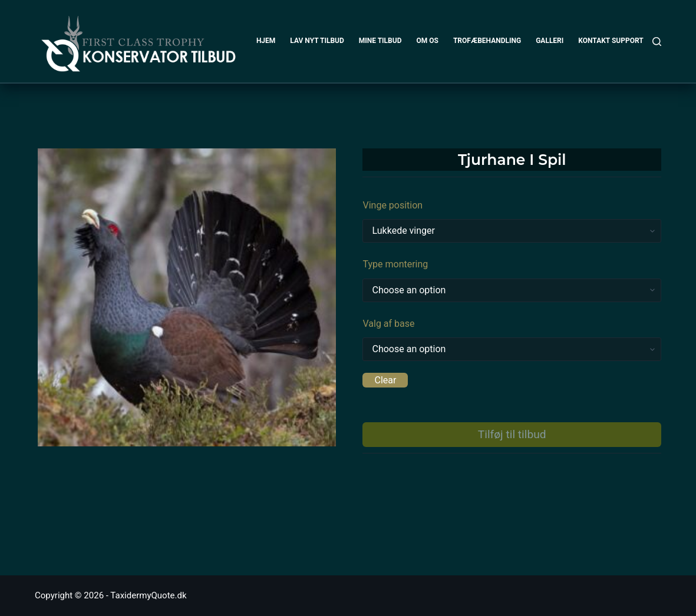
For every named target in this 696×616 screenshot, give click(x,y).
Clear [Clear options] (385, 380)
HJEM (266, 41)
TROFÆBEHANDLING (487, 41)
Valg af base (388, 324)
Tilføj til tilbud (512, 434)
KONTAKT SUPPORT (611, 41)
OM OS (427, 41)
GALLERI (550, 41)
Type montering (395, 264)
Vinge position (392, 205)
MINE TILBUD (380, 41)
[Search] (657, 42)
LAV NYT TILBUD (317, 41)
